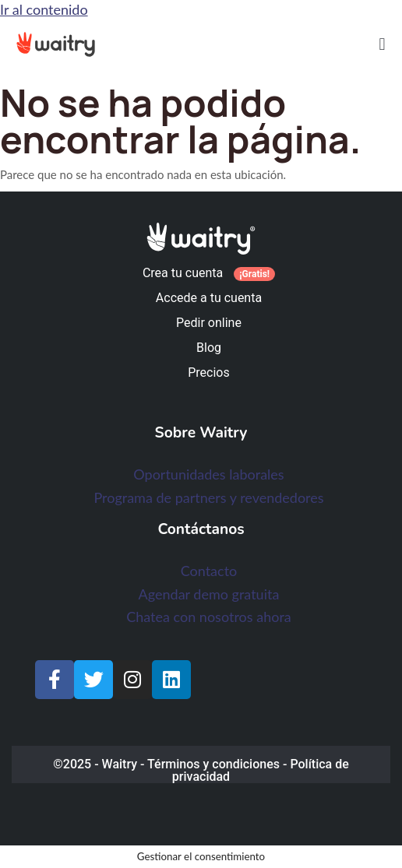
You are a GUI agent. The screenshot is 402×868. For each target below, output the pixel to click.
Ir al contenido (44, 9)
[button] (382, 44)
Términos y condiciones (213, 764)
